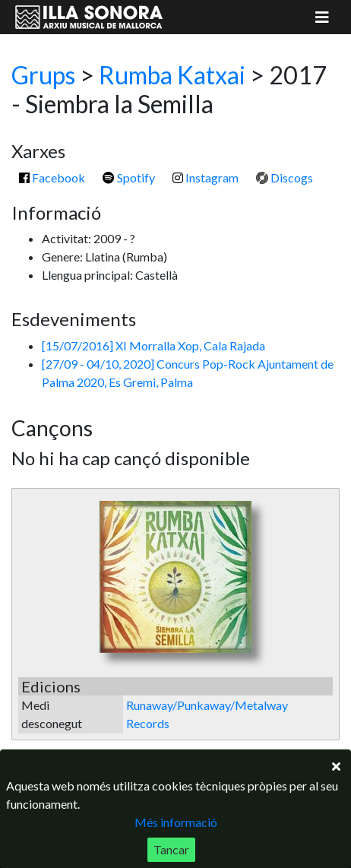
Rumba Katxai (172, 75)
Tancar (171, 849)
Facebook (52, 177)
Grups (43, 75)
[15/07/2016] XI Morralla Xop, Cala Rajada (153, 345)
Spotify (129, 177)
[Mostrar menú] (322, 17)
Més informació (176, 822)
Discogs (285, 177)
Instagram (206, 177)
